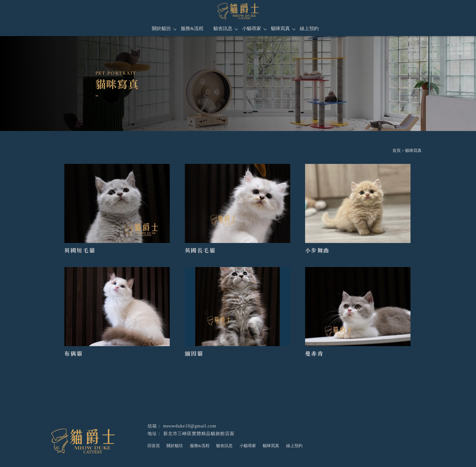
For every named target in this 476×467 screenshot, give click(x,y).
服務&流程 (192, 28)
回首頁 (154, 446)
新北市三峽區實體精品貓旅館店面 (199, 434)
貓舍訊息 (223, 28)
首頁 (397, 150)
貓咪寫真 (280, 28)
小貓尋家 (252, 28)
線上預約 (309, 28)
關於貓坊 (161, 28)
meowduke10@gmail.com (190, 426)
